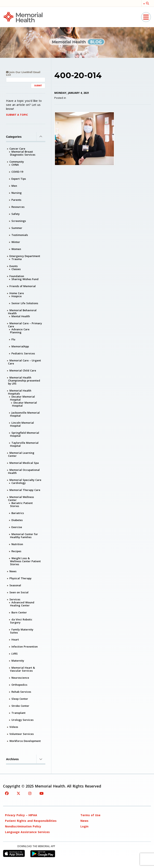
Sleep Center (20, 699)
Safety (16, 214)
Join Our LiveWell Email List (23, 73)
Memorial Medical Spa (24, 463)
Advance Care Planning (20, 331)
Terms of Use (90, 815)
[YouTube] (42, 793)
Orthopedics (19, 685)
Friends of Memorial (23, 286)
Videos (14, 727)
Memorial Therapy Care (25, 490)
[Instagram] (30, 793)
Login (84, 826)
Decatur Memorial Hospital (22, 398)
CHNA (15, 165)
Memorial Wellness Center (21, 498)
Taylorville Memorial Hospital (24, 444)
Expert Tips (19, 179)
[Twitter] (18, 793)
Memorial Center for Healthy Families (24, 536)
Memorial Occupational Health (24, 471)
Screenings (19, 221)
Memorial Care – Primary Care (25, 325)
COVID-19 (17, 172)
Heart (15, 640)
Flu (13, 339)
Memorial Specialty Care (25, 480)
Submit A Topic (17, 115)
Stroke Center (20, 706)
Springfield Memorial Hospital (25, 434)
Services (15, 599)
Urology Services (22, 720)
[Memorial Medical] (23, 17)
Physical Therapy (20, 578)
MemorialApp (20, 346)
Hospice (17, 296)
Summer (17, 228)
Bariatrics (18, 513)
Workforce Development (25, 741)
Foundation (17, 276)
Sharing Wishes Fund (25, 279)
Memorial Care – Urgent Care (24, 362)
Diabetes (17, 520)
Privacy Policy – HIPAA (21, 815)
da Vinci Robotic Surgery (21, 621)
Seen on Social (19, 592)
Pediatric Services (23, 353)
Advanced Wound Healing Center (22, 604)
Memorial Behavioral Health (22, 312)
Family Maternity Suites (22, 631)
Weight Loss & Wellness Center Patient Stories (25, 561)
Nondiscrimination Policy (23, 826)
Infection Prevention (25, 647)
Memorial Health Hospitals (20, 392)
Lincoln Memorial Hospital (22, 424)
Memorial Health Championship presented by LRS (24, 380)
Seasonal (15, 585)
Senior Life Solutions (25, 303)
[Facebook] (7, 793)
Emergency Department (25, 256)
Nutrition (17, 544)
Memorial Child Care (23, 370)
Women (16, 249)
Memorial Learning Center (21, 454)
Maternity (18, 661)
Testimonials (20, 235)
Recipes (16, 551)
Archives (26, 759)
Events (14, 266)
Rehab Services (21, 692)
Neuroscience (20, 678)
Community (17, 162)
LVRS (15, 654)
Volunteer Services (22, 734)
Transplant (18, 713)
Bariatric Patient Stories (21, 504)
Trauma (17, 259)
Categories (26, 137)
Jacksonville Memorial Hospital (25, 414)
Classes (16, 269)
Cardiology (19, 483)
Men (14, 186)
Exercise (17, 527)
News (13, 571)
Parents (16, 200)
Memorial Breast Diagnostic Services (23, 153)
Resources (18, 207)
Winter (16, 242)
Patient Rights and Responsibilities (31, 821)
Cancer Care (17, 149)
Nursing (17, 193)
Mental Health (21, 316)
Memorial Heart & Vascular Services (22, 669)
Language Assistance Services (27, 832)
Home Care (17, 293)
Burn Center (19, 612)
